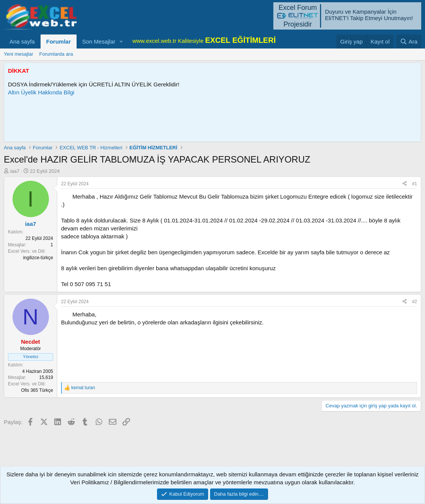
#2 (415, 302)
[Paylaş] (405, 184)
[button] (121, 41)
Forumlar (59, 41)
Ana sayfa (22, 41)
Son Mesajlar (99, 41)
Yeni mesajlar (19, 54)
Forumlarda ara (56, 54)
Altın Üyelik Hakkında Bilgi (41, 92)
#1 (415, 184)
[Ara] (409, 41)
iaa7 (15, 171)
